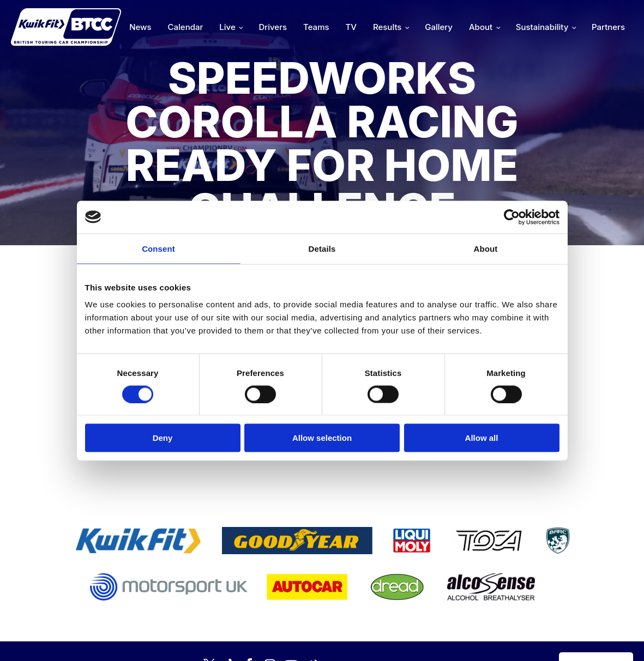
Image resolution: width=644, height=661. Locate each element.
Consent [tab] (158, 248)
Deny (163, 438)
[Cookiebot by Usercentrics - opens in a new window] (512, 217)
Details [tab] (322, 248)
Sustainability (542, 27)
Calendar (186, 27)
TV (351, 27)
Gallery (439, 27)
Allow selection (322, 438)
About (481, 27)
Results (387, 27)
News (140, 27)
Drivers (273, 27)
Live (227, 27)
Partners (608, 27)
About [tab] (486, 248)
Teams (316, 27)
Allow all (482, 438)
